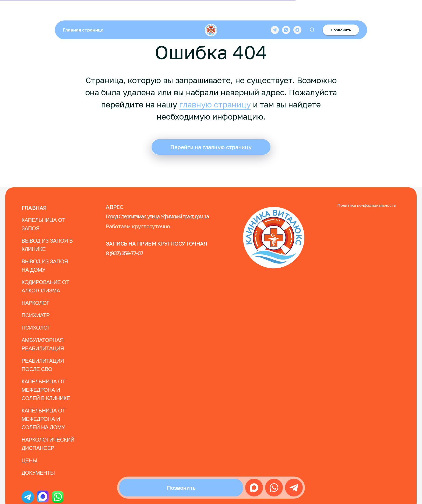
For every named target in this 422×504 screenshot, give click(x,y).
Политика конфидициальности (367, 205)
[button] (312, 12)
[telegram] (275, 12)
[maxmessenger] (297, 12)
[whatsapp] (286, 12)
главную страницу (215, 104)
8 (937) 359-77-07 (124, 253)
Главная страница (83, 12)
